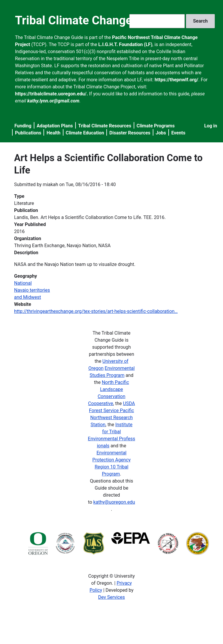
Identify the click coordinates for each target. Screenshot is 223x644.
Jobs (161, 133)
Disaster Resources (130, 133)
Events (178, 133)
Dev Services (111, 597)
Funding (23, 126)
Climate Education (85, 133)
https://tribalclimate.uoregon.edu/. (51, 94)
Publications (28, 133)
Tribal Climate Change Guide (90, 20)
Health (53, 133)
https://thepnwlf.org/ (176, 80)
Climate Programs (156, 126)
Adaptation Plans (55, 126)
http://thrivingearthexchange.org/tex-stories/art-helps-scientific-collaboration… (96, 311)
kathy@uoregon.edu (114, 502)
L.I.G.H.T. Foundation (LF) (125, 44)
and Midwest (27, 297)
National (23, 283)
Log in (211, 126)
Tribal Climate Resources (105, 126)
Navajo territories (32, 290)
